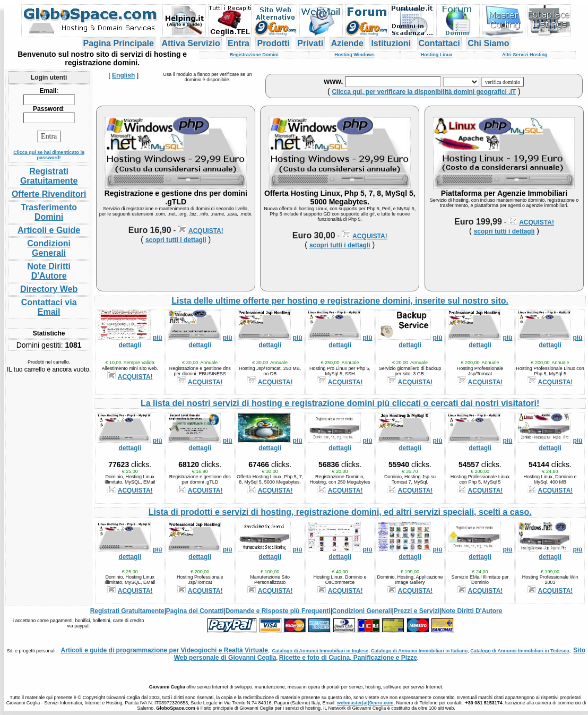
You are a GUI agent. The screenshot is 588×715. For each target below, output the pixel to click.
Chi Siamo (488, 43)
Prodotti (273, 43)
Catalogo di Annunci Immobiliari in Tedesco (520, 651)
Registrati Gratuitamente (49, 176)
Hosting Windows (354, 55)
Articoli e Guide (49, 230)
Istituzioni (391, 43)
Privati (310, 43)
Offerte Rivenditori (49, 194)
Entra (239, 43)
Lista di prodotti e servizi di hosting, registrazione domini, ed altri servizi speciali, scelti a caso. (340, 512)
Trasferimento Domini (49, 212)
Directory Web (49, 289)
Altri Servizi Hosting (525, 55)
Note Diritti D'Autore (49, 271)
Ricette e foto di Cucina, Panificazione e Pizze (348, 658)
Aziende (347, 43)
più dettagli (140, 341)
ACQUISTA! (206, 231)
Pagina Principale (119, 43)
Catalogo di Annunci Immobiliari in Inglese (320, 651)
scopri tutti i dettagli (176, 240)
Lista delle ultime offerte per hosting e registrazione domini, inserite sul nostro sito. (340, 301)
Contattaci (439, 43)
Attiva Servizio (191, 43)
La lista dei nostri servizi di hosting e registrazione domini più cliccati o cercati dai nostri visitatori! (340, 403)
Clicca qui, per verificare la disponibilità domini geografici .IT (424, 92)
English (123, 75)
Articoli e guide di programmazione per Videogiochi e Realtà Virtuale (165, 650)
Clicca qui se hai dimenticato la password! (49, 155)
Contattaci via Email (49, 307)
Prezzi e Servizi (417, 611)
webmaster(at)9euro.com (365, 703)
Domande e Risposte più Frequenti (278, 611)
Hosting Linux (437, 55)
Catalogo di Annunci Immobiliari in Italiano (419, 651)
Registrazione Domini (254, 55)
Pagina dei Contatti (195, 611)
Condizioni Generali (49, 248)
